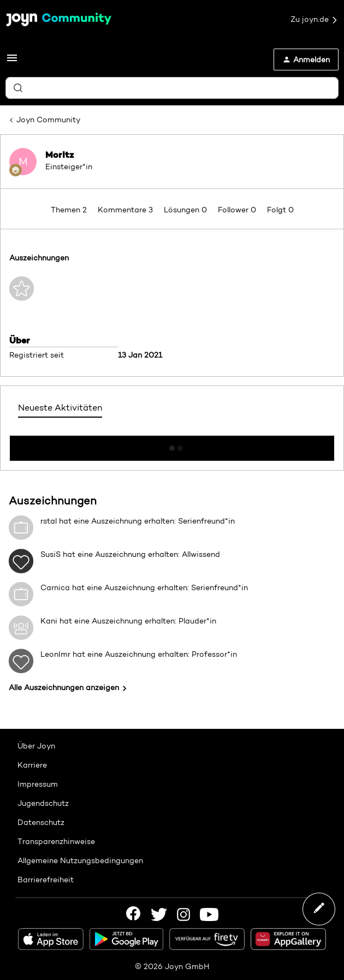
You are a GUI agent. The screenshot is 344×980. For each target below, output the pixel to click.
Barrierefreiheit (46, 880)
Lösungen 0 (186, 210)
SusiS (51, 554)
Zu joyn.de (315, 20)
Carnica (55, 587)
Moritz (60, 155)
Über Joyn (36, 746)
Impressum (38, 784)
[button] (12, 62)
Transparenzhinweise (56, 841)
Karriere (32, 765)
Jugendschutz (43, 803)
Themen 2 (70, 210)
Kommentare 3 (126, 210)
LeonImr (55, 654)
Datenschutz (41, 822)
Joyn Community (48, 120)
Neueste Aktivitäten (60, 408)
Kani (49, 621)
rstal (49, 521)
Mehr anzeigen (172, 445)
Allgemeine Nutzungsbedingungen (80, 860)
